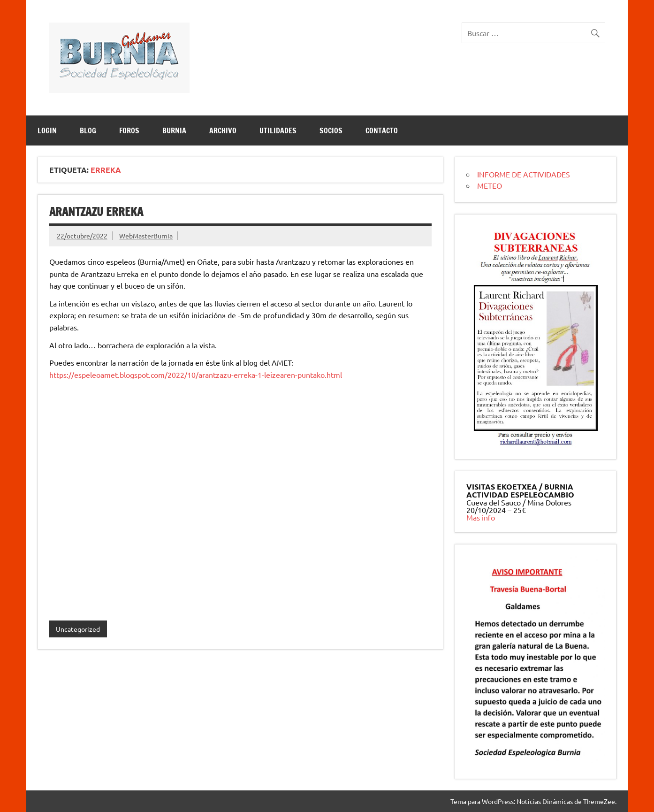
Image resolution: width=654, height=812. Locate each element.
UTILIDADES (278, 130)
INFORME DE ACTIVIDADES (524, 174)
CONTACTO (382, 130)
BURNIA (174, 130)
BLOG (88, 130)
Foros (129, 130)
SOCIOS (331, 130)
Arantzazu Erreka (96, 212)
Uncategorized (78, 629)
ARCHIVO (223, 130)
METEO (490, 185)
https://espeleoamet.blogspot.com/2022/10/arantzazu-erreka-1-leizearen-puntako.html (196, 375)
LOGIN (47, 130)
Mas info (481, 517)
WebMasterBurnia (146, 236)
